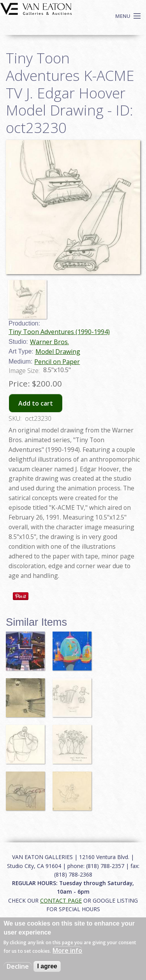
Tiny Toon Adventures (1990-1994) (59, 332)
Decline (18, 966)
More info (67, 950)
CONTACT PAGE (61, 900)
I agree (47, 966)
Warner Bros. (49, 342)
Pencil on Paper (57, 362)
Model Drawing (58, 352)
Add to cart (36, 403)
